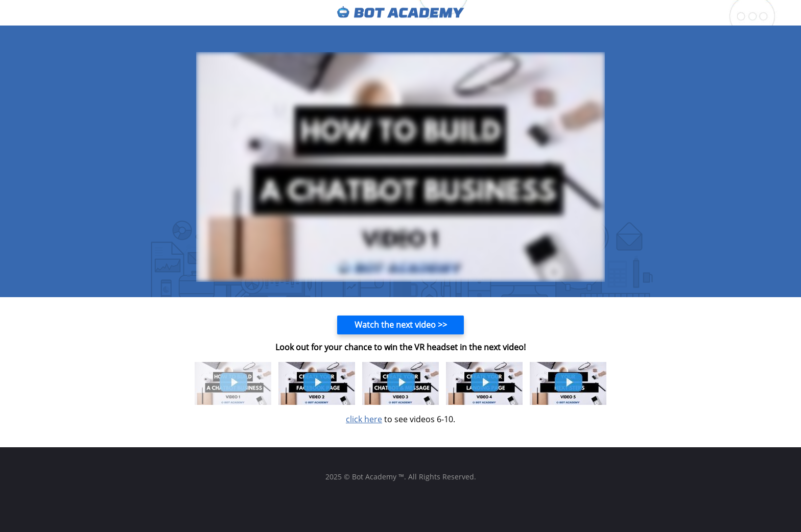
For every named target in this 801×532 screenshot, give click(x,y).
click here (364, 419)
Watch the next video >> (401, 325)
